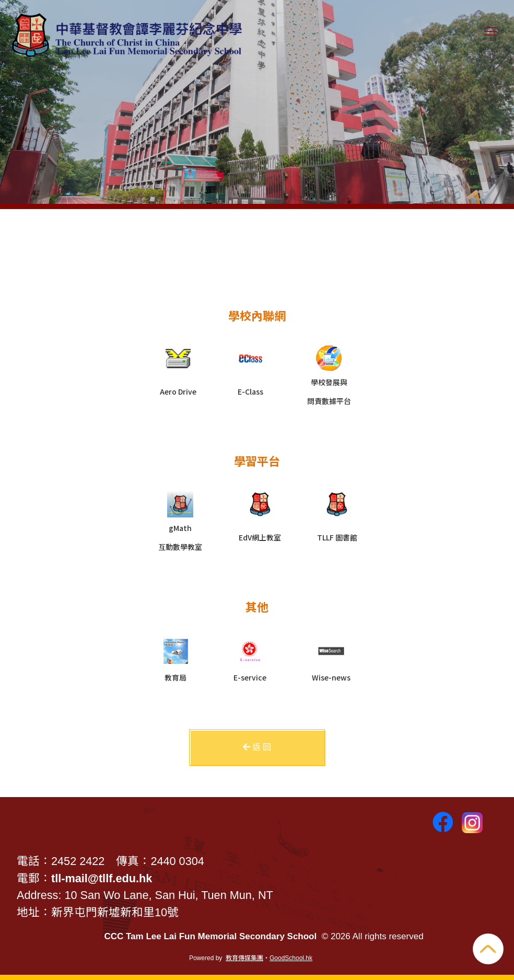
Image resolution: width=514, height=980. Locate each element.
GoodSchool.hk (291, 958)
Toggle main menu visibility (493, 36)
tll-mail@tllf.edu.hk (102, 878)
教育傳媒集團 (244, 958)
